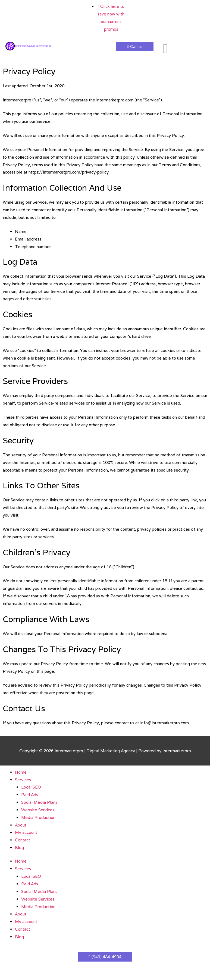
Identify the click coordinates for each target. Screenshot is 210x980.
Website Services (38, 810)
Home (21, 772)
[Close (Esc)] (79, 969)
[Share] (57, 969)
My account (26, 832)
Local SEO (31, 787)
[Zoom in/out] (11, 969)
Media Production (38, 817)
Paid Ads (30, 795)
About (21, 825)
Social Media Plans (39, 802)
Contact (23, 840)
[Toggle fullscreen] (34, 969)
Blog (19, 848)
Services (23, 780)
